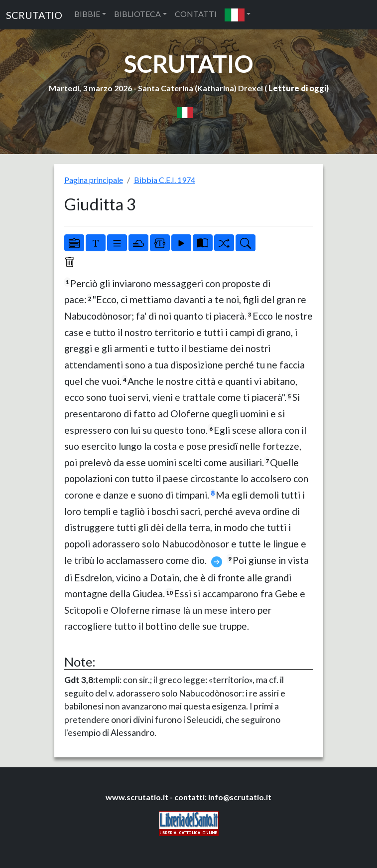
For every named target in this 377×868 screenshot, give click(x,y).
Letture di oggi (297, 88)
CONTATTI (196, 14)
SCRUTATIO (34, 15)
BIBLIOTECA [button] (137, 14)
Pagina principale (94, 180)
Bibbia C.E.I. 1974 (165, 180)
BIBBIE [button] (87, 14)
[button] (238, 15)
